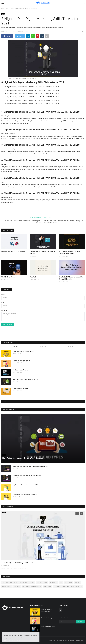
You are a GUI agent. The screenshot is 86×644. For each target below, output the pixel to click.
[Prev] (77, 514)
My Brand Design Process (20, 370)
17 (3, 582)
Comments (7, 290)
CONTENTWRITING (77, 586)
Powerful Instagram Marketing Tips (23, 351)
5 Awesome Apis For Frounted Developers (25, 494)
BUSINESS (17, 586)
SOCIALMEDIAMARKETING (61, 586)
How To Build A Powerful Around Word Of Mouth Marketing (72, 278)
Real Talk (33, 277)
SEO (61, 582)
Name (3, 294)
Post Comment (8, 324)
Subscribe (80, 622)
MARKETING (53, 582)
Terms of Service (62, 640)
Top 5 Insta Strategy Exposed (21, 361)
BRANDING (24, 582)
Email (3, 302)
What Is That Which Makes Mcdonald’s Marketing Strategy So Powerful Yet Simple (64, 222)
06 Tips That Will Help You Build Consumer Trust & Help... (69, 252)
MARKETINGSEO (7, 586)
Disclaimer (71, 640)
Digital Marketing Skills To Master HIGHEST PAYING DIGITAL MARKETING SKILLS (33, 87)
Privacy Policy (52, 640)
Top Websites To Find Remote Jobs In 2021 (26, 485)
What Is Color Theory (8, 277)
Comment (5, 310)
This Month (43, 346)
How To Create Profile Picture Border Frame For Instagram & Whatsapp (23, 222)
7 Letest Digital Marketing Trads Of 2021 (18, 563)
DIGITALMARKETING (12, 582)
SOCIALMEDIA (68, 582)
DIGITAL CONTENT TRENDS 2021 (32, 586)
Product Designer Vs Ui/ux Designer (13, 251)
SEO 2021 (78, 582)
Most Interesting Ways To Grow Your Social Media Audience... (31, 466)
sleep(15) (32, 582)
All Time (71, 346)
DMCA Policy (80, 640)
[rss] (61, 610)
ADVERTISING (47, 586)
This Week (15, 346)
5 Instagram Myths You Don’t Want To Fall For (43, 252)
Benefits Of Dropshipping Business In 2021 (25, 379)
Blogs (7, 9)
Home (3, 9)
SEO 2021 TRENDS (42, 582)
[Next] (82, 514)
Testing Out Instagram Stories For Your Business (27, 476)
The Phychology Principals (21, 389)
